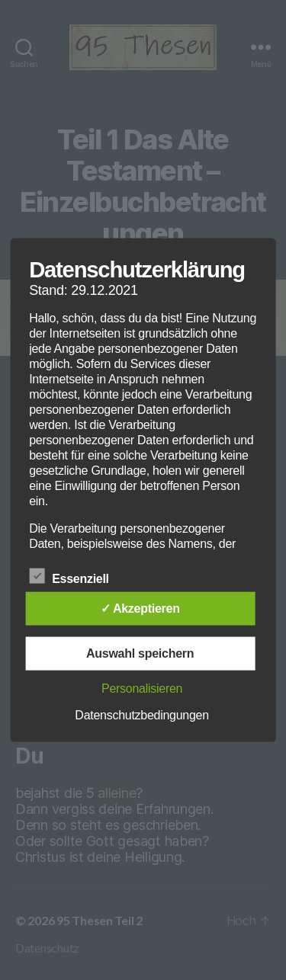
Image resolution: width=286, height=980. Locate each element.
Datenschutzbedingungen (142, 714)
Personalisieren (142, 688)
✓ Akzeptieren (140, 608)
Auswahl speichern (140, 653)
